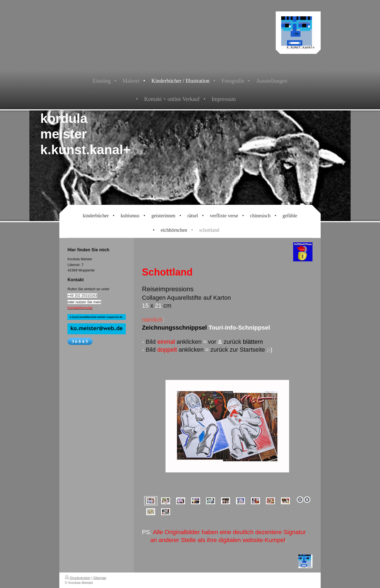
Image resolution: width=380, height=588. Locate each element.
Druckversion (78, 578)
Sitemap (100, 578)
